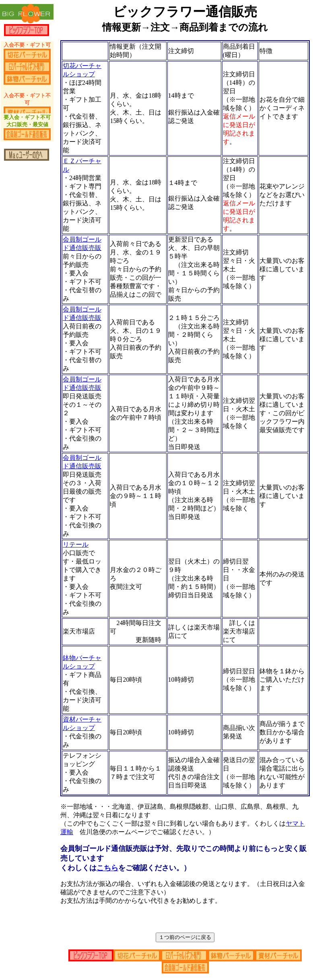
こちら (107, 868)
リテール (76, 544)
